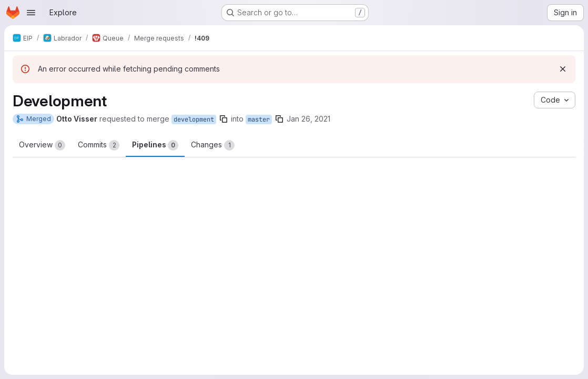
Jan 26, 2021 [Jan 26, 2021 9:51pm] (308, 119)
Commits (99, 145)
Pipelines (155, 145)
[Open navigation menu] (31, 13)
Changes (213, 145)
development (194, 119)
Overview (42, 145)
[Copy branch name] (224, 119)
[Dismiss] (563, 69)
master (259, 119)
